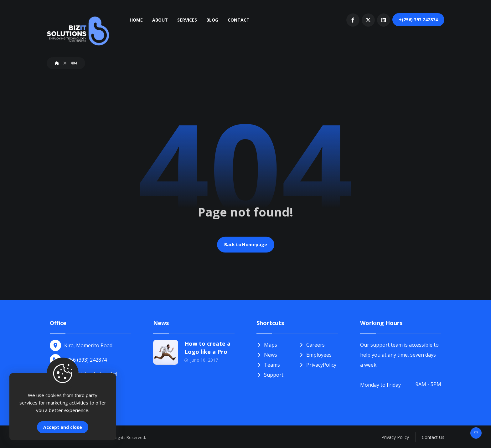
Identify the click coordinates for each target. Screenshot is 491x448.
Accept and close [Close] (63, 427)
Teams (268, 365)
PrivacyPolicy (318, 365)
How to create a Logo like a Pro (207, 347)
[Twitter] (368, 20)
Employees (315, 355)
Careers (312, 345)
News (267, 355)
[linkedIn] (384, 20)
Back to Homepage (246, 245)
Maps (267, 345)
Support (270, 375)
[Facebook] (353, 20)
